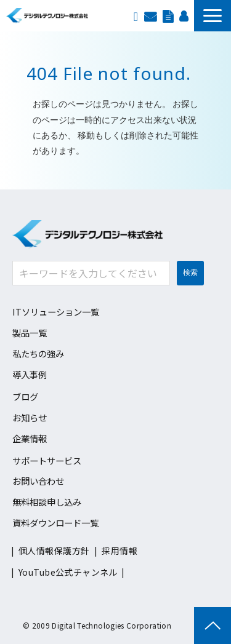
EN (136, 15)
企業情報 (30, 438)
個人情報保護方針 (54, 551)
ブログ (25, 396)
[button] (213, 16)
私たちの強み (38, 353)
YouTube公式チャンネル (68, 572)
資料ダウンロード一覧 (55, 523)
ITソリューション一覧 (56, 312)
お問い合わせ (150, 15)
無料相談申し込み (47, 502)
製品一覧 (30, 332)
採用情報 (184, 15)
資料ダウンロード (168, 15)
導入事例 (30, 374)
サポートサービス (47, 460)
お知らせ (30, 417)
